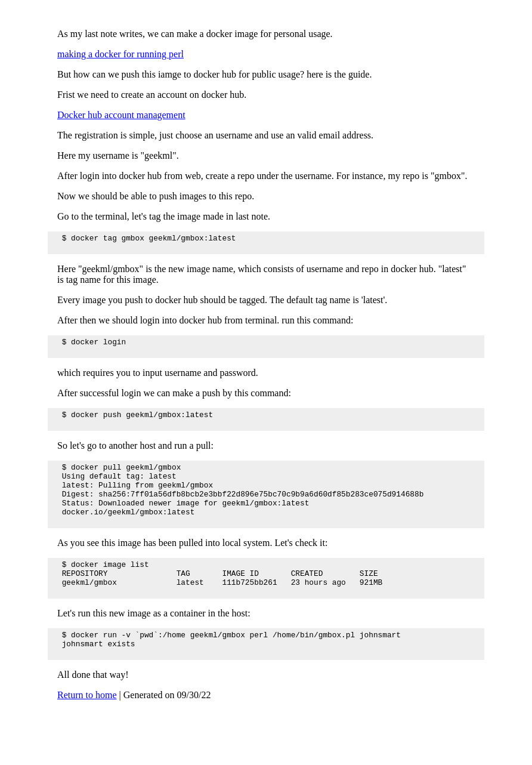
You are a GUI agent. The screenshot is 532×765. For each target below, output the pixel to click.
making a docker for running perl (120, 54)
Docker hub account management (121, 115)
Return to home (87, 731)
